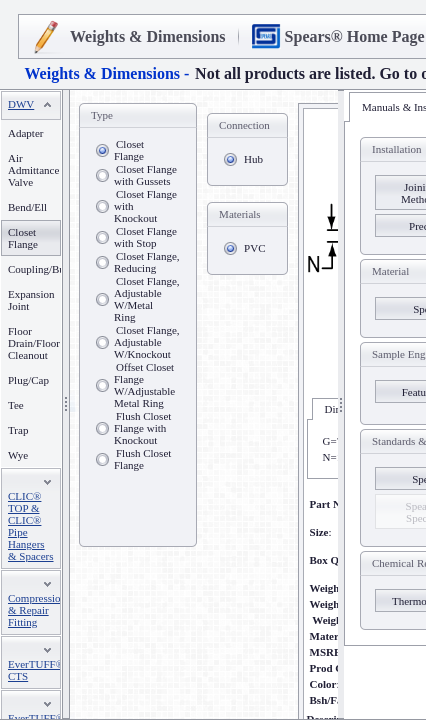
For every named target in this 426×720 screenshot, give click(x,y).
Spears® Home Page (355, 36)
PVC (254, 248)
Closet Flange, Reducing (147, 262)
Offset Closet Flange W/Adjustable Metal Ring (144, 385)
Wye (18, 455)
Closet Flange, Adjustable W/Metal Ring (147, 299)
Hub (253, 159)
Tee (16, 405)
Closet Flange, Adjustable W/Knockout (147, 342)
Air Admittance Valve (33, 170)
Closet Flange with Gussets (145, 175)
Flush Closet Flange (142, 459)
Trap (18, 430)
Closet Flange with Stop (145, 237)
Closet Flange (129, 150)
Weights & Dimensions (148, 36)
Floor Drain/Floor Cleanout (34, 343)
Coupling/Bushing (48, 269)
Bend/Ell (27, 207)
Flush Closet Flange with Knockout (142, 428)
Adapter (25, 133)
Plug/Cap (28, 380)
